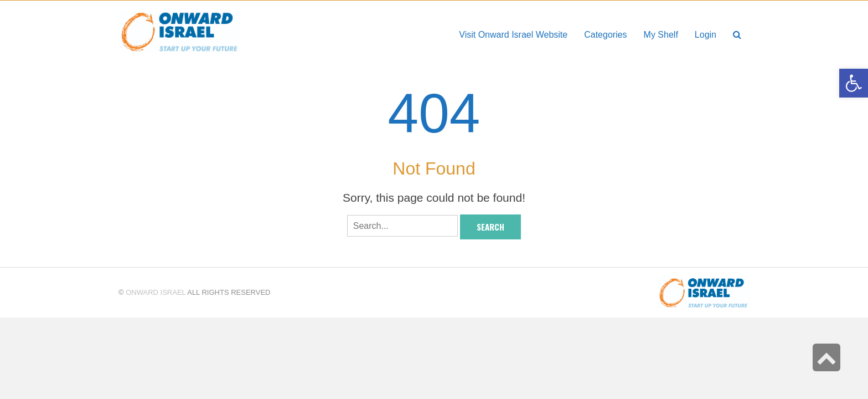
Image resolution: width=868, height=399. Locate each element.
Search (490, 227)
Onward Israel (156, 292)
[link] (661, 35)
